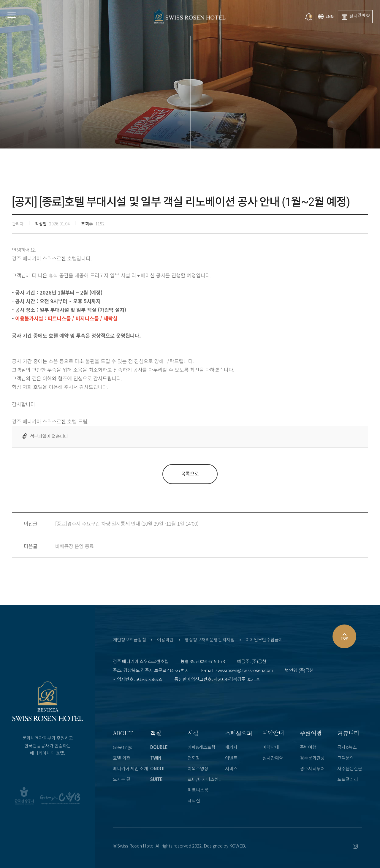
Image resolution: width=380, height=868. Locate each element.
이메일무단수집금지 (264, 640)
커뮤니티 (348, 733)
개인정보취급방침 (129, 640)
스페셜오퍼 (239, 733)
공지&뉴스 (347, 748)
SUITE (156, 780)
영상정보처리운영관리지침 (210, 640)
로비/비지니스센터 (205, 780)
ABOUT (123, 733)
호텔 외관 (122, 758)
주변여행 (311, 733)
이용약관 (165, 640)
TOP (344, 636)
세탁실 (194, 801)
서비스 (231, 769)
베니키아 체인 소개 (130, 769)
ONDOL (158, 769)
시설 (193, 733)
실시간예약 (273, 758)
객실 (156, 733)
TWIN (156, 758)
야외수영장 (198, 769)
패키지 (231, 748)
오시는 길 (122, 780)
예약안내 (273, 733)
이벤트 (231, 758)
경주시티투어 (312, 769)
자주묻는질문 (350, 769)
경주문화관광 (312, 758)
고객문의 (346, 758)
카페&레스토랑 (202, 748)
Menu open (32, 18)
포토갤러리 (348, 780)
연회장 (194, 758)
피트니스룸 (198, 790)
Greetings (122, 748)
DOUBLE (159, 748)
